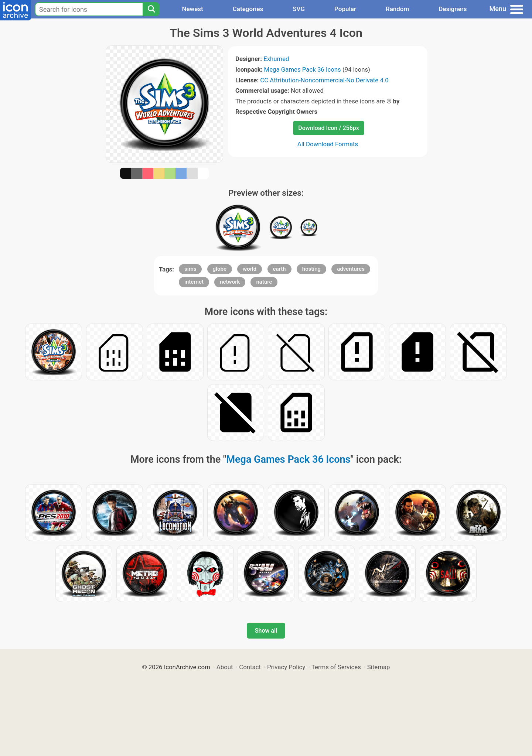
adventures (351, 269)
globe (220, 269)
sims (190, 269)
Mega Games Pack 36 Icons (303, 69)
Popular (345, 9)
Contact (250, 667)
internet (194, 282)
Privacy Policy (286, 667)
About (225, 667)
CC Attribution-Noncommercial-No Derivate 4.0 (324, 80)
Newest (192, 9)
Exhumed (276, 59)
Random (397, 9)
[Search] (151, 9)
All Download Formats (328, 144)
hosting (311, 269)
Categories (248, 9)
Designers (453, 9)
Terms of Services (336, 667)
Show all (266, 631)
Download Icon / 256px (328, 128)
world (250, 269)
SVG (299, 9)
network (230, 282)
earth (279, 269)
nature (264, 282)
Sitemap (379, 667)
